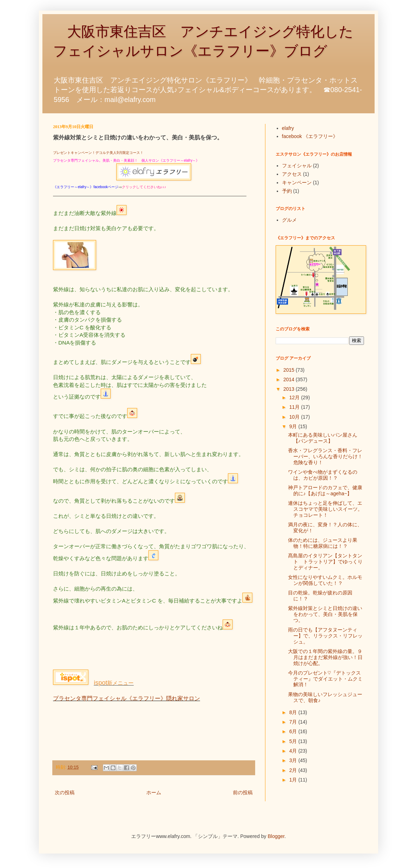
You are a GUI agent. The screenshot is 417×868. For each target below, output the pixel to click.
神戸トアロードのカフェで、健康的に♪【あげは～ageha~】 (325, 490)
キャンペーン (297, 182)
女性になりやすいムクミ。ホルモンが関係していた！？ (325, 580)
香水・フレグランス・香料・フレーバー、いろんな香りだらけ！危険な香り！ (325, 456)
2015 (290, 370)
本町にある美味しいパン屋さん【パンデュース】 (323, 438)
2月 (294, 770)
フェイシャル (297, 166)
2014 (290, 379)
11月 (295, 407)
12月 (295, 397)
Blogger (276, 836)
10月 (295, 417)
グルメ (289, 220)
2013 (290, 389)
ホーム (154, 792)
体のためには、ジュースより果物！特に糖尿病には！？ (323, 543)
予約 (287, 191)
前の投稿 (243, 792)
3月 (294, 760)
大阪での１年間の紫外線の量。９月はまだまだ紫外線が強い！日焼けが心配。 (325, 657)
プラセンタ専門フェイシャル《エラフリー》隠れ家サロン (127, 698)
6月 (294, 731)
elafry (288, 128)
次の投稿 (65, 792)
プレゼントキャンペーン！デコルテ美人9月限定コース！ (98, 153)
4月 (294, 751)
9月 (294, 426)
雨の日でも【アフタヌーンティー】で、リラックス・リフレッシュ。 (325, 636)
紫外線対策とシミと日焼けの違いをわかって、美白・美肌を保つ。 (325, 614)
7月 (294, 722)
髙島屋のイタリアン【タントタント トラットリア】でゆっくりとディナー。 (325, 562)
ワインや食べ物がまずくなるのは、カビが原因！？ (323, 475)
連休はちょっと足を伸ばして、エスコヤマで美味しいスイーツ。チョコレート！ (325, 509)
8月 (294, 712)
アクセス (292, 174)
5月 (294, 741)
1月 (294, 780)
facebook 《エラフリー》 (310, 136)
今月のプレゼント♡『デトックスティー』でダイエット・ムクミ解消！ (325, 679)
